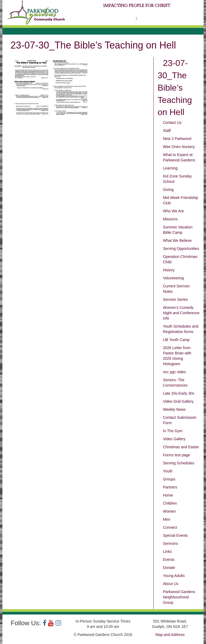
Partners (170, 487)
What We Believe (177, 240)
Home (168, 495)
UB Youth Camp (176, 340)
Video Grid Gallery (178, 401)
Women (170, 511)
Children (170, 503)
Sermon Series (176, 299)
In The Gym (173, 431)
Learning (170, 168)
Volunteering (174, 278)
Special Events (176, 535)
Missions (170, 219)
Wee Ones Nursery (179, 147)
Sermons (171, 543)
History (169, 270)
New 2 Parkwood (177, 139)
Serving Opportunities (181, 249)
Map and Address (170, 635)
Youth (168, 471)
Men (167, 519)
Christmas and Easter (181, 447)
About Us (171, 584)
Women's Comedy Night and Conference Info (181, 313)
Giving (168, 190)
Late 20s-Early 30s (179, 393)
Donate (169, 568)
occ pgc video (175, 372)
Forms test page (177, 455)
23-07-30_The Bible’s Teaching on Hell (175, 88)
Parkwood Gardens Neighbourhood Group (179, 597)
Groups (169, 479)
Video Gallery (174, 439)
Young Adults (174, 576)
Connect (170, 527)
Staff (167, 131)
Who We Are (174, 211)
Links (168, 552)
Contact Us (172, 123)
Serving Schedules (179, 463)
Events (169, 560)
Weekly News (174, 409)
